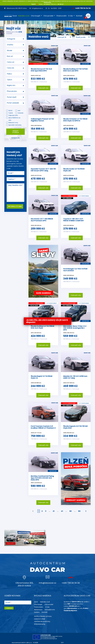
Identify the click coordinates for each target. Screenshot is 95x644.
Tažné (11, 113)
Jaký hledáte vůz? (15, 185)
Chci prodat (48, 16)
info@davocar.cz (36, 8)
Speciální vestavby (15, 125)
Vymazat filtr (15, 138)
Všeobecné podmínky (42, 621)
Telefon (11, 179)
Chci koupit (36, 16)
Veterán (21, 113)
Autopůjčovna (50, 610)
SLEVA (10, 111)
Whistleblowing (40, 624)
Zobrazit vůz (43, 88)
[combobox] (15, 39)
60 (71, 511)
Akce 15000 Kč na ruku (14, 119)
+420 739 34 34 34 (82, 8)
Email (10, 173)
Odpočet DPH (13, 115)
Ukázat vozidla (16, 132)
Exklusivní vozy (13, 123)
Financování (62, 16)
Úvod (15, 16)
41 (62, 511)
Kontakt (79, 16)
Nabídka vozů (24, 16)
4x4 (19, 111)
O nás (70, 16)
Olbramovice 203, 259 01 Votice (16, 8)
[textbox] (15, 56)
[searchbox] (15, 39)
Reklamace (38, 610)
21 (54, 511)
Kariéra (37, 612)
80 (79, 511)
